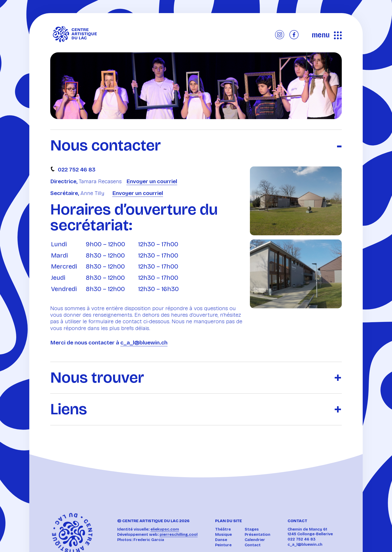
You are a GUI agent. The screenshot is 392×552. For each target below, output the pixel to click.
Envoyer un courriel (152, 181)
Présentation (257, 534)
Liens (69, 409)
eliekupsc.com (165, 529)
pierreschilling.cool (179, 534)
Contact (253, 545)
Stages (252, 529)
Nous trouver (97, 378)
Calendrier (255, 540)
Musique (223, 534)
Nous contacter (106, 146)
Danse (221, 540)
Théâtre (223, 529)
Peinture (223, 545)
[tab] (196, 141)
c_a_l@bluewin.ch (144, 343)
